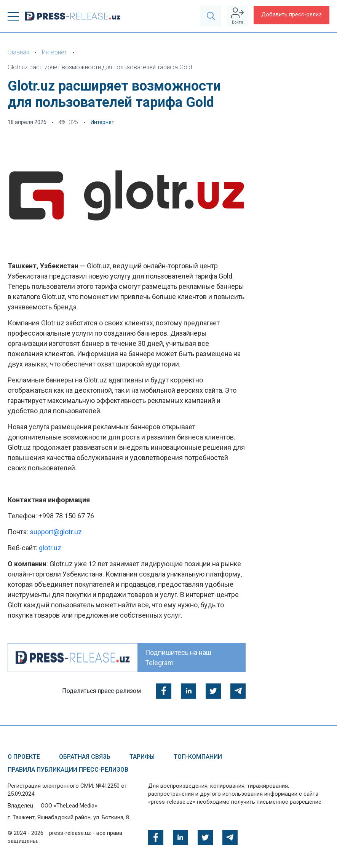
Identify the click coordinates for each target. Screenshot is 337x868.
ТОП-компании (198, 757)
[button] (13, 16)
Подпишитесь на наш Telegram (178, 658)
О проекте (24, 757)
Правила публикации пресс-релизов (68, 770)
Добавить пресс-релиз (291, 14)
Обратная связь (85, 757)
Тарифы (142, 757)
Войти (237, 16)
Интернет (54, 52)
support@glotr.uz (56, 532)
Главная (18, 52)
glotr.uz (50, 548)
